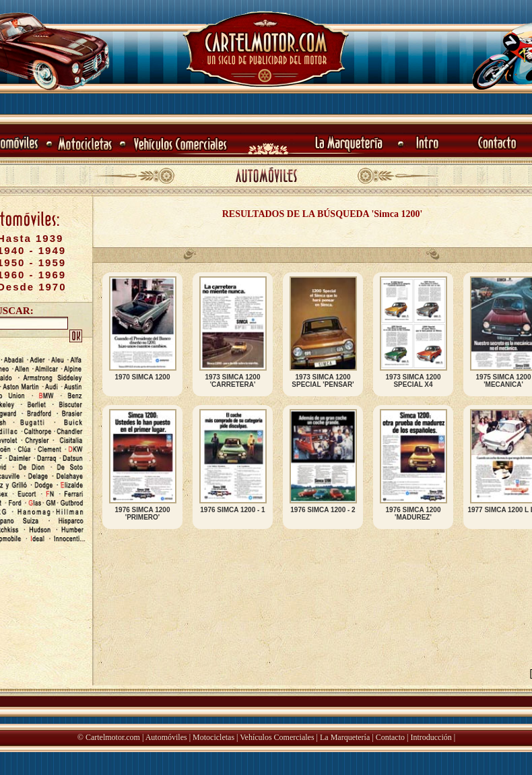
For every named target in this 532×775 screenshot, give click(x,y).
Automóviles (166, 737)
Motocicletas (213, 737)
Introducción (431, 737)
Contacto (390, 737)
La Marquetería (345, 737)
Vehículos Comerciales (277, 737)
